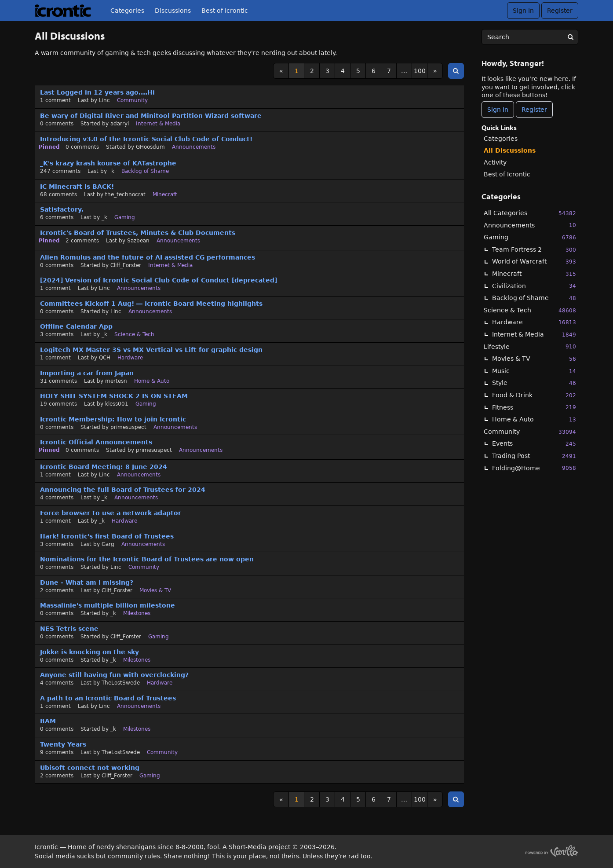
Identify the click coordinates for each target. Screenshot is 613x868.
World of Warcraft (534, 262)
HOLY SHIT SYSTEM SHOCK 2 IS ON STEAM (114, 396)
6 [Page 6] (374, 71)
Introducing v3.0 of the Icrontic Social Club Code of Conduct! (146, 139)
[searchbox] (530, 37)
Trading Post (534, 456)
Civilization (534, 286)
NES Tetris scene (69, 629)
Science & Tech (530, 310)
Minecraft (534, 274)
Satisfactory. (62, 209)
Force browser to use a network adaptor (111, 513)
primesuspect (128, 427)
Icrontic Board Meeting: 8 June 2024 (104, 467)
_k (111, 171)
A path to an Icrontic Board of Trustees (108, 698)
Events (534, 444)
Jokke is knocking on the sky (89, 652)
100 (420, 71)
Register (560, 11)
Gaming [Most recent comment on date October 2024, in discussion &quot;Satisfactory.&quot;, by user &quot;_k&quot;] (125, 217)
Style (534, 383)
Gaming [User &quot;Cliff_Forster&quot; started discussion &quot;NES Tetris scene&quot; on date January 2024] (159, 637)
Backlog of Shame (534, 298)
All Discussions (510, 150)
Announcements (530, 225)
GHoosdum (150, 147)
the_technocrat (125, 194)
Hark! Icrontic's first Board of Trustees (107, 536)
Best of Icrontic (225, 11)
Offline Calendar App (76, 326)
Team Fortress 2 (534, 250)
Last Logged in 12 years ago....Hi (97, 92)
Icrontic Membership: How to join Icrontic (113, 419)
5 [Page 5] (358, 71)
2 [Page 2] (312, 71)
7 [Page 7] (389, 71)
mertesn (116, 381)
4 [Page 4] (343, 71)
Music (534, 371)
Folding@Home (534, 468)
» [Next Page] (435, 71)
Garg (108, 544)
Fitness (534, 407)
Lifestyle (530, 346)
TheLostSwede (121, 683)
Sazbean (138, 241)
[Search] (570, 37)
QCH (105, 358)
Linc (104, 100)
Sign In (523, 11)
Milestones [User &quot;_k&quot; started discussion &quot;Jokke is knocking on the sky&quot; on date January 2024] (137, 660)
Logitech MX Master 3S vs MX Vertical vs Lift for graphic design (151, 350)
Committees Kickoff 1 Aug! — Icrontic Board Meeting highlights (151, 304)
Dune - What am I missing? (87, 582)
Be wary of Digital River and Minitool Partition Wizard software (151, 116)
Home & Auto (534, 419)
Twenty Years (63, 744)
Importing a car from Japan (87, 373)
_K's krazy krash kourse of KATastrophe (108, 163)
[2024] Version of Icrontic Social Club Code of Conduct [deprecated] (159, 280)
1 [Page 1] (297, 71)
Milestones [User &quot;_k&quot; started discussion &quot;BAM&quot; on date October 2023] (137, 729)
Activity (495, 162)
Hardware (534, 322)
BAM (48, 721)
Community (530, 432)
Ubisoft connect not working (90, 768)
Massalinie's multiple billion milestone (108, 605)
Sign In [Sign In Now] (498, 110)
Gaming (530, 237)
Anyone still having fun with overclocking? (114, 675)
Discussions (173, 11)
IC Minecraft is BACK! (77, 187)
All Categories (530, 213)
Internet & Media (534, 335)
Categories (127, 11)
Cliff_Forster (126, 265)
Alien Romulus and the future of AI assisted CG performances (148, 257)
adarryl (120, 124)
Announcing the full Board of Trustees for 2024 (123, 490)
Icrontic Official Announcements (96, 442)
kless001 (117, 404)
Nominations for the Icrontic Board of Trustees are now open (147, 559)
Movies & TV (534, 359)
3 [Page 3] (327, 71)
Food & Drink (534, 395)
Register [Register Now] (534, 110)
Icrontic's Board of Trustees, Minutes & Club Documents (138, 233)
